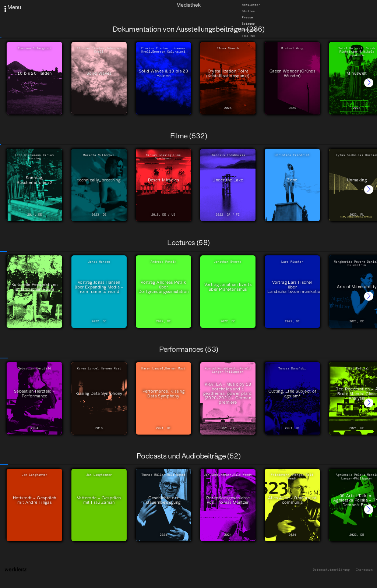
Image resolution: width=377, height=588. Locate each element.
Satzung (248, 24)
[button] (369, 83)
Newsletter (251, 5)
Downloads (250, 30)
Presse (247, 17)
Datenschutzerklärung (331, 570)
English (248, 36)
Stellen (248, 11)
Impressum (364, 570)
